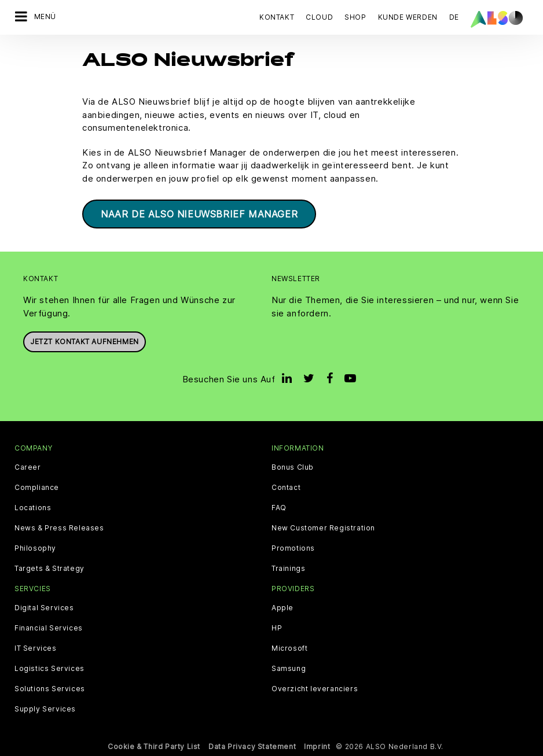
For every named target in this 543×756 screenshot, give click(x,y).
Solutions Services (50, 689)
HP (277, 628)
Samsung (289, 669)
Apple (282, 608)
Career (28, 467)
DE (454, 17)
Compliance (37, 488)
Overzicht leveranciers (315, 689)
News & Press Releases (59, 528)
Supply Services (45, 709)
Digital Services (44, 608)
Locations (33, 508)
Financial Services (49, 628)
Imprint (317, 746)
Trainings (288, 569)
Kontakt (277, 17)
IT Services (36, 648)
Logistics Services (49, 669)
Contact (286, 488)
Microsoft (289, 648)
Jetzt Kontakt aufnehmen (85, 342)
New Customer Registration (323, 528)
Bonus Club (293, 467)
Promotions (293, 548)
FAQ (279, 508)
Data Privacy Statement (252, 746)
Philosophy (35, 548)
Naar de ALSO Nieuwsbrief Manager (199, 214)
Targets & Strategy (49, 569)
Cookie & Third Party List (154, 746)
